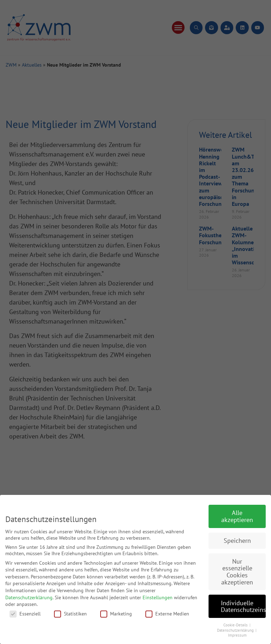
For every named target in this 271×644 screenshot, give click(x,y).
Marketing (116, 614)
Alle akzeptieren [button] (237, 516)
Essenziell (25, 614)
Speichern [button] (237, 541)
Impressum (237, 635)
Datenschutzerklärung (29, 597)
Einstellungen (158, 597)
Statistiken (70, 614)
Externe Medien (167, 614)
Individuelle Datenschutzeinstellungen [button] (243, 606)
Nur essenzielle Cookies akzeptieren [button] (237, 572)
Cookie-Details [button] (236, 625)
